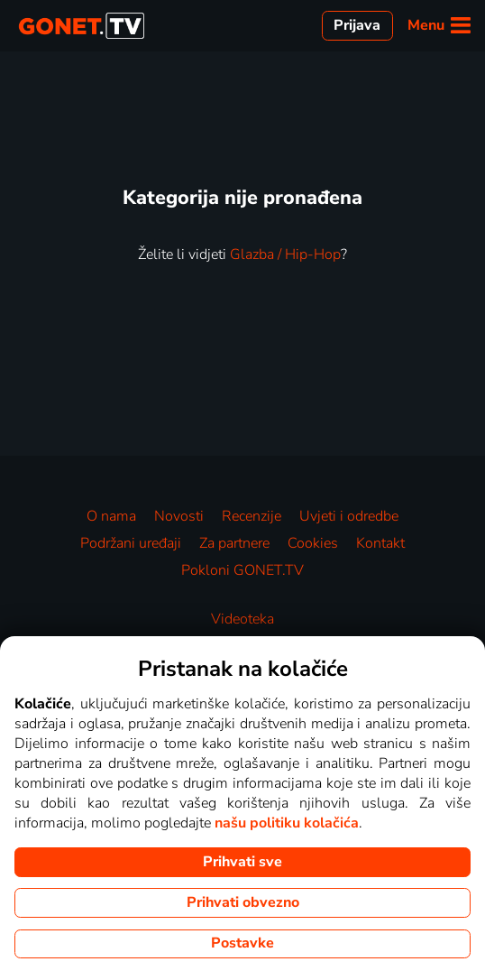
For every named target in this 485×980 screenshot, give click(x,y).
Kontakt (380, 543)
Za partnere (234, 543)
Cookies (313, 543)
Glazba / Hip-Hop (285, 254)
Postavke (242, 943)
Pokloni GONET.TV (242, 570)
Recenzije (252, 516)
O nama (111, 516)
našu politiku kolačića (287, 823)
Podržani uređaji (131, 543)
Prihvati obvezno (243, 902)
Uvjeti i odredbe (349, 516)
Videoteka (242, 619)
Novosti (179, 516)
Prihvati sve (242, 862)
